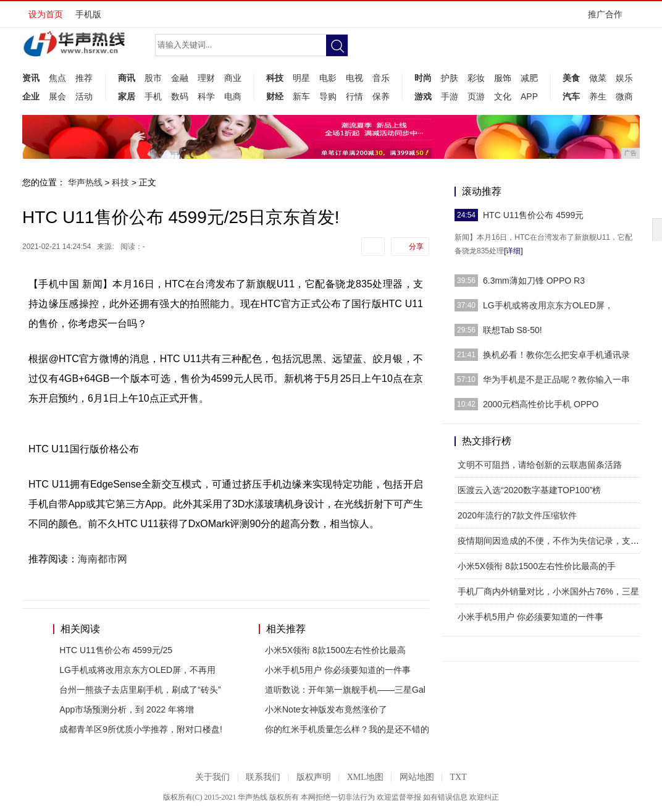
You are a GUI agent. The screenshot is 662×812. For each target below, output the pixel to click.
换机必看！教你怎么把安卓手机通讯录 (556, 355)
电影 (328, 78)
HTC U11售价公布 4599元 (533, 215)
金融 (180, 78)
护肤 (450, 78)
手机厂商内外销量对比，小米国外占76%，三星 (548, 591)
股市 (153, 78)
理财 (206, 78)
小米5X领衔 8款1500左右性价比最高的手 (537, 566)
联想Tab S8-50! (513, 330)
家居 (127, 96)
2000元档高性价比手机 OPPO (541, 404)
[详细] (513, 251)
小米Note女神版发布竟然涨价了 (326, 709)
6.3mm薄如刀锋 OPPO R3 (534, 281)
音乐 (381, 78)
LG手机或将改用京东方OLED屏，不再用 (137, 670)
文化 (503, 96)
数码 (180, 96)
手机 (153, 96)
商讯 (127, 78)
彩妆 (476, 78)
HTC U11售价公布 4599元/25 (116, 650)
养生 (598, 96)
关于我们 (212, 777)
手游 (450, 96)
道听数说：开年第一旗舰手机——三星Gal (345, 690)
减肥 (529, 78)
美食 (571, 78)
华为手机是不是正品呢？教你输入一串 (556, 379)
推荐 (84, 78)
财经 (275, 96)
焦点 (57, 78)
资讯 (31, 78)
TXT (458, 777)
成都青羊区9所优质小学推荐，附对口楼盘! (141, 729)
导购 (328, 96)
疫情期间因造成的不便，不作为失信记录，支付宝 (553, 541)
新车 (301, 96)
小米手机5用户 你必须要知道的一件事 (338, 670)
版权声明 (314, 777)
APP (529, 96)
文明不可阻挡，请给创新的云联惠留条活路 (540, 465)
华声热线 (85, 182)
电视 (354, 78)
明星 (301, 78)
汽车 (571, 96)
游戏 (423, 96)
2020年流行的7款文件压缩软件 (517, 515)
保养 (381, 96)
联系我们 (263, 777)
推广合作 (609, 18)
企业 (31, 96)
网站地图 (417, 777)
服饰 (503, 78)
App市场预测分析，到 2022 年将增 (127, 709)
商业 (233, 78)
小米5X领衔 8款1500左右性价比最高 (335, 650)
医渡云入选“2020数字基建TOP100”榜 (529, 490)
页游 (476, 96)
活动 (84, 96)
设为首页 (46, 14)
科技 (275, 78)
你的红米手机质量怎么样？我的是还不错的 (347, 729)
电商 (233, 96)
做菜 (598, 78)
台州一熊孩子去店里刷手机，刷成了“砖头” (140, 690)
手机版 (88, 14)
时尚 (423, 78)
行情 (354, 96)
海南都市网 (103, 559)
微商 (624, 96)
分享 (416, 247)
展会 (57, 96)
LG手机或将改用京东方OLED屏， (548, 305)
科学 (206, 96)
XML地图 (365, 777)
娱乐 (624, 78)
